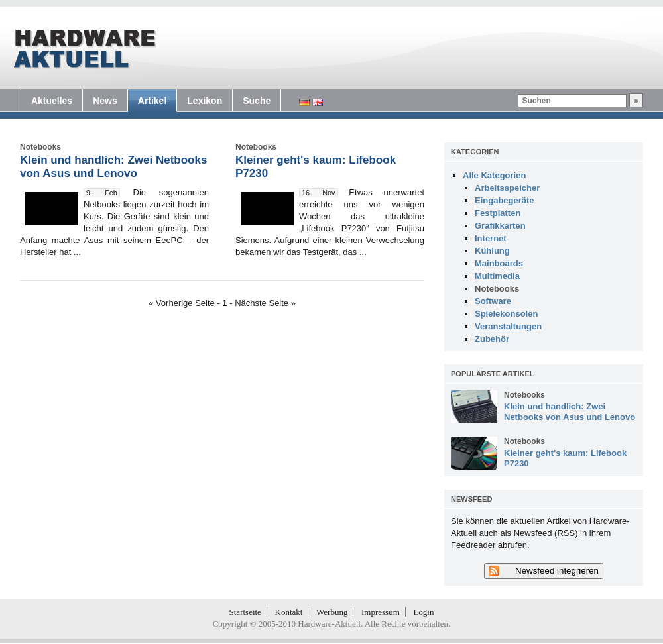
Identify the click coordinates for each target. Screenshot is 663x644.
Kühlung (492, 251)
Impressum (381, 612)
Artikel (152, 101)
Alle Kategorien (494, 175)
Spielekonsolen (506, 314)
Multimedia (497, 276)
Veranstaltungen (508, 326)
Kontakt (289, 612)
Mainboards (499, 263)
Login (423, 612)
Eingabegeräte (505, 200)
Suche (257, 101)
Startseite (245, 612)
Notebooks (497, 289)
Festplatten (498, 213)
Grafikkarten (500, 226)
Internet (491, 238)
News (105, 101)
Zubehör (492, 339)
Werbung (332, 612)
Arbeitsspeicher (507, 188)
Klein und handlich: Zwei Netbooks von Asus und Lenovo (113, 167)
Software (493, 301)
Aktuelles (52, 101)
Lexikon (205, 101)
